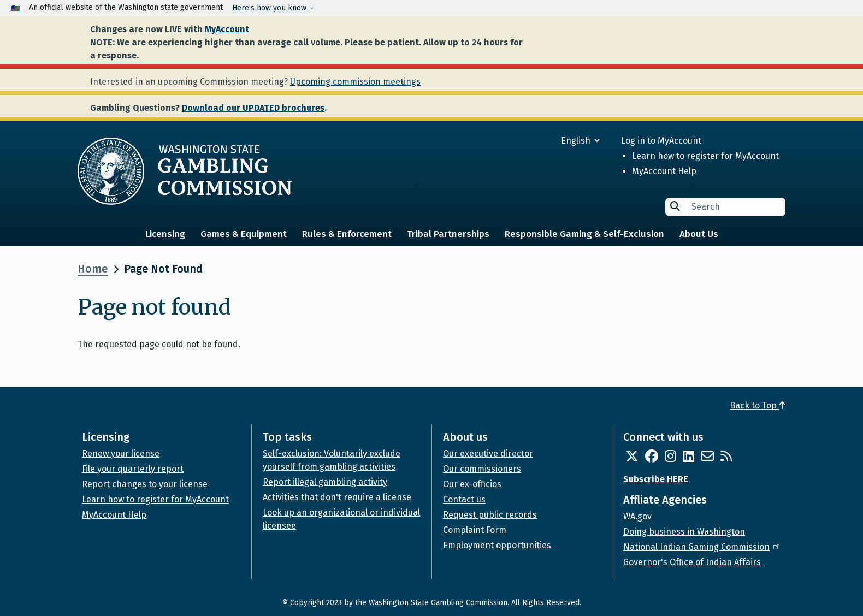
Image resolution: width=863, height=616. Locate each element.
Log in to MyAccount (661, 141)
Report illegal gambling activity (325, 482)
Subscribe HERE (656, 479)
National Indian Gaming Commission (702, 547)
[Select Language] (541, 141)
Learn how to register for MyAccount (705, 156)
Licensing (165, 234)
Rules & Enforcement (347, 234)
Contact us (464, 499)
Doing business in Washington (684, 532)
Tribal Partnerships (448, 234)
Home (93, 269)
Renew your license (121, 454)
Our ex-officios (472, 484)
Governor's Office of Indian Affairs (692, 562)
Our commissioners (482, 469)
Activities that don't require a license (337, 497)
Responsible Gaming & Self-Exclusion (584, 234)
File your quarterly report (133, 469)
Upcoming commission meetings (355, 82)
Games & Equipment (244, 234)
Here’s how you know (270, 8)
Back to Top (758, 405)
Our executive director (488, 454)
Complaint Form (475, 530)
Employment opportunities (497, 545)
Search (675, 206)
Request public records (490, 515)
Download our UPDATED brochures (253, 108)
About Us (699, 234)
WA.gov (637, 516)
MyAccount (227, 29)
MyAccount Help (664, 171)
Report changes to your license (145, 484)
